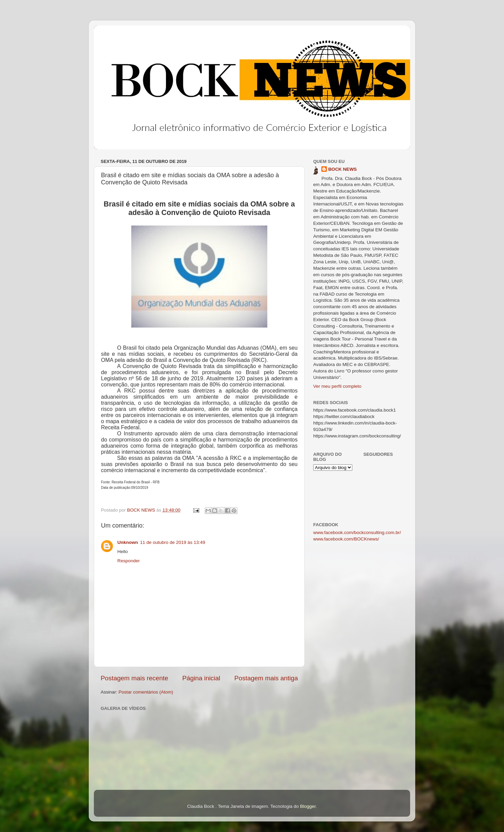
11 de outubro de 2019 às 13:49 (173, 542)
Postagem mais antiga (266, 678)
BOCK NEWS (342, 169)
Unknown (128, 542)
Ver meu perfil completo (337, 386)
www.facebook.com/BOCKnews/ (346, 539)
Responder (129, 561)
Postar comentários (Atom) (146, 692)
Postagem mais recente (134, 678)
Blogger (308, 806)
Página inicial (201, 678)
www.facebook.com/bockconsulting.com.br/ (357, 533)
